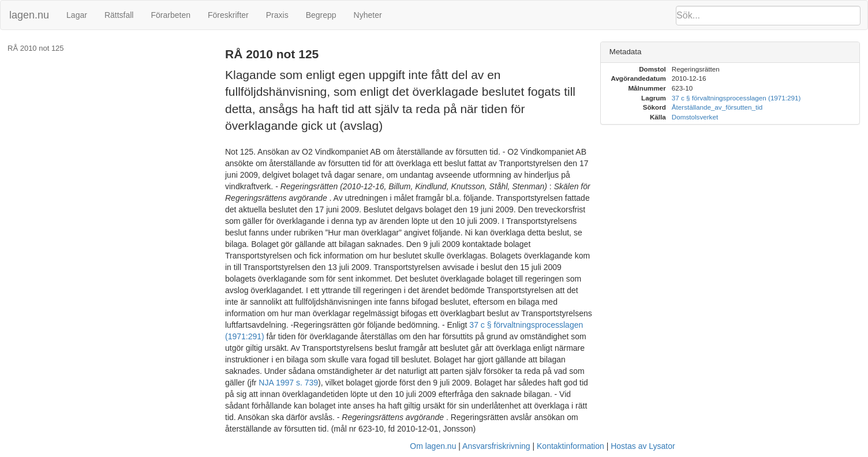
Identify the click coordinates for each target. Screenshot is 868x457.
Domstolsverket (695, 117)
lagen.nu (29, 15)
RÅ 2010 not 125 (36, 48)
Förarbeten (170, 15)
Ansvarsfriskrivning (496, 446)
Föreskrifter (228, 15)
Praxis (277, 15)
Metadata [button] (626, 52)
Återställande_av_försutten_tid (717, 107)
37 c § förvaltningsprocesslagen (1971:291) (736, 98)
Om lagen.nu (433, 446)
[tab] (730, 52)
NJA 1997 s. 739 (288, 383)
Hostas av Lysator (643, 446)
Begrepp (321, 15)
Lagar (77, 15)
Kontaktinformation (570, 446)
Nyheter (368, 15)
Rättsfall (119, 15)
